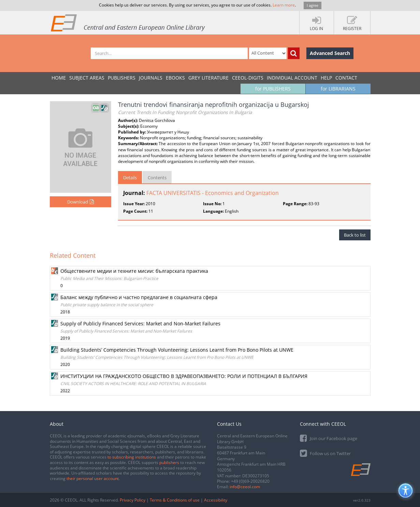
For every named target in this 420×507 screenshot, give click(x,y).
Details (130, 178)
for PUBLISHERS (273, 89)
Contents (157, 178)
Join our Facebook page (329, 438)
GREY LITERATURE (208, 78)
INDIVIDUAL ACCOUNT (292, 78)
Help (326, 78)
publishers (169, 462)
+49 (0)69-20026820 (250, 481)
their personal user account (93, 478)
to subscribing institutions (132, 457)
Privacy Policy (133, 500)
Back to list (355, 235)
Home (59, 78)
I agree (313, 5)
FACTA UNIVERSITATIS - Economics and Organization (213, 193)
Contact (346, 78)
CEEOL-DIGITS (248, 78)
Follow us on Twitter (325, 453)
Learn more (284, 5)
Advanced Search (330, 53)
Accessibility (216, 500)
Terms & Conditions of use (175, 500)
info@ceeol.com (245, 487)
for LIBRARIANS (338, 89)
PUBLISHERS (122, 78)
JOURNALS (151, 78)
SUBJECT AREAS (87, 78)
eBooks (175, 78)
